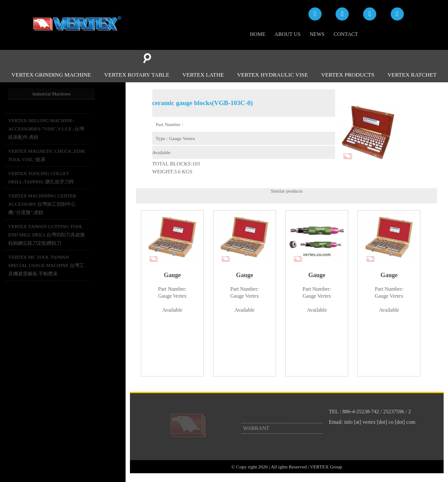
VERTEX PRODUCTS (348, 75)
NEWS (317, 34)
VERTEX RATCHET (412, 75)
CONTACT (346, 34)
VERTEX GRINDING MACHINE (51, 75)
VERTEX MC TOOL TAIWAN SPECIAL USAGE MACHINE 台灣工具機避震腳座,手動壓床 (46, 265)
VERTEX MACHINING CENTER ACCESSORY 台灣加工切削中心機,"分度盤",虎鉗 (42, 204)
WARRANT (256, 428)
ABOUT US (287, 34)
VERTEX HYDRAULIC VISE (273, 75)
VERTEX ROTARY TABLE (137, 75)
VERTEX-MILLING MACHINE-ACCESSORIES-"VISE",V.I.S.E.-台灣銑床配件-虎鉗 (46, 129)
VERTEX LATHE (203, 75)
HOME (257, 34)
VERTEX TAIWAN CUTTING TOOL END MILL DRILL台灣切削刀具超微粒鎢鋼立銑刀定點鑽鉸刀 (47, 235)
